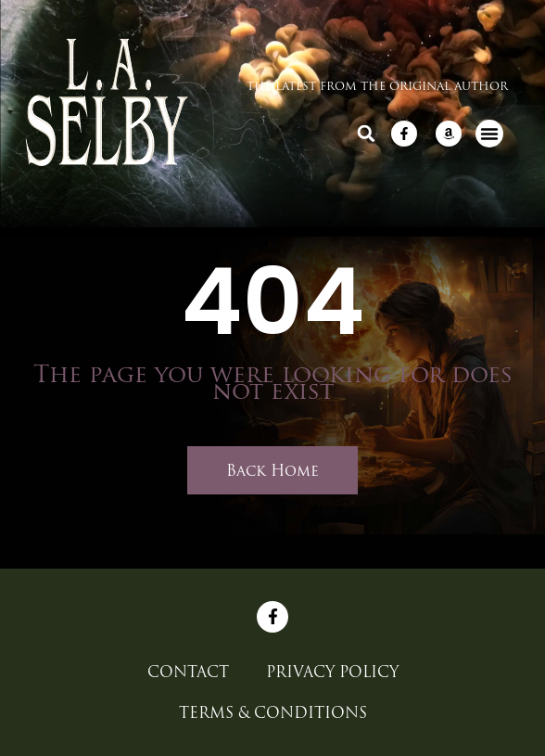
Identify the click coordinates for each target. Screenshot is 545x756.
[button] (366, 134)
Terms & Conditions (273, 712)
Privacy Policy (332, 672)
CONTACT (188, 672)
